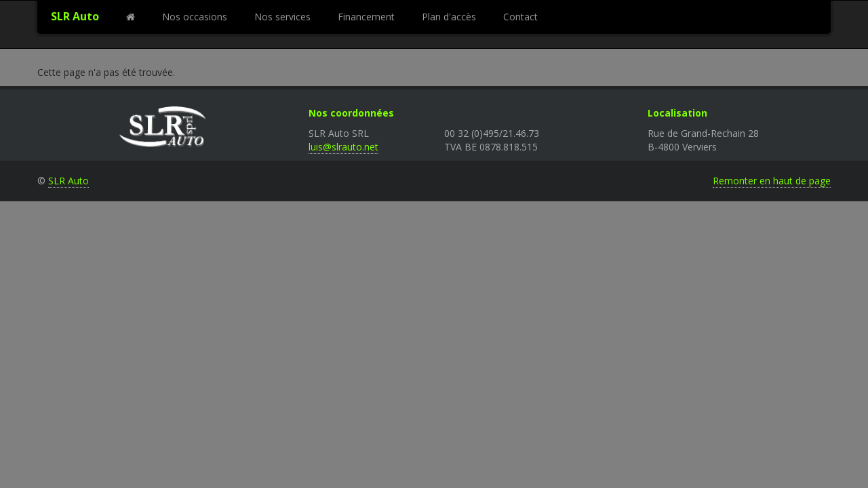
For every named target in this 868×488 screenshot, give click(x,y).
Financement (366, 17)
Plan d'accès (449, 17)
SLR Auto (75, 16)
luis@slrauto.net (343, 147)
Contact (520, 17)
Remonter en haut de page (772, 181)
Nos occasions (195, 17)
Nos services (282, 17)
